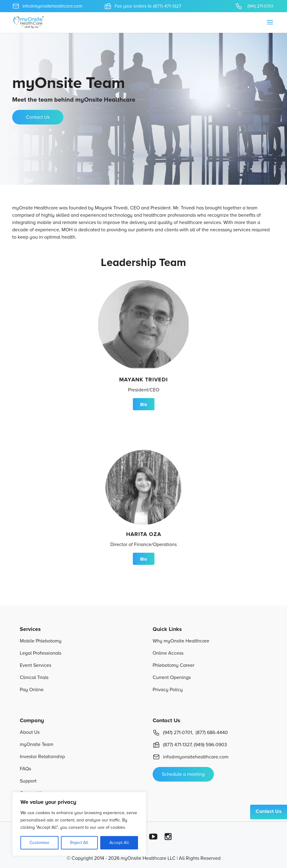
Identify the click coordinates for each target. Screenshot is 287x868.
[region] (79, 824)
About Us (30, 732)
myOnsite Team (37, 744)
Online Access (168, 653)
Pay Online (32, 690)
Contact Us (269, 811)
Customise (39, 843)
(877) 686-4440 (212, 733)
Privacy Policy (168, 690)
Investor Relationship (42, 757)
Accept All (119, 843)
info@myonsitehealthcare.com (191, 757)
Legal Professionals (41, 653)
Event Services (35, 665)
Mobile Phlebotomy (41, 641)
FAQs (25, 769)
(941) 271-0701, (173, 733)
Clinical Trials (34, 677)
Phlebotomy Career (174, 665)
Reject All (79, 843)
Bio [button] (144, 404)
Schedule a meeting (183, 774)
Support (28, 781)
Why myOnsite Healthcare (181, 641)
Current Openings (172, 677)
